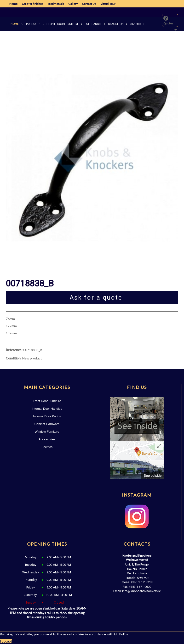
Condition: (14, 358)
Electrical (47, 447)
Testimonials (56, 4)
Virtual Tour (108, 4)
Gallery (73, 4)
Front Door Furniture (47, 401)
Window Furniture (47, 432)
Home (13, 4)
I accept (6, 641)
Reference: (14, 350)
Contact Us (89, 4)
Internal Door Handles (47, 409)
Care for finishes (32, 4)
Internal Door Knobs (47, 416)
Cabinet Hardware (47, 424)
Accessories (47, 439)
